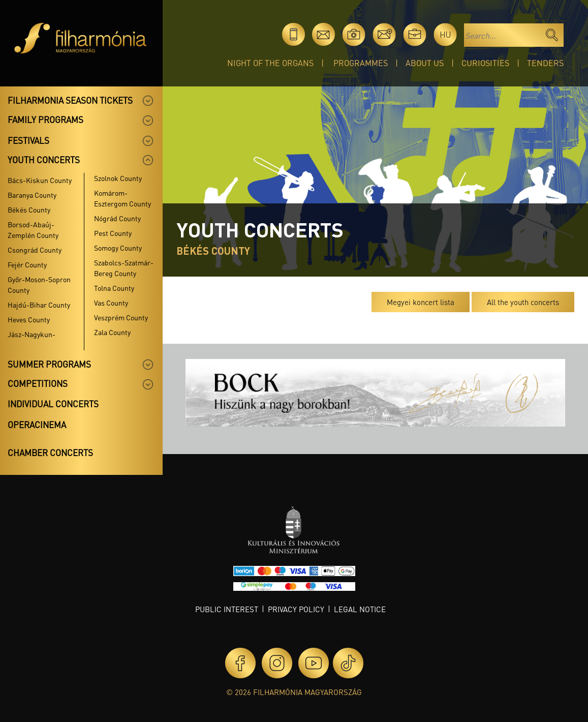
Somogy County (118, 248)
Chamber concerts (50, 453)
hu (445, 34)
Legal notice (360, 609)
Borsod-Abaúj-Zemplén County (33, 230)
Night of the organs (270, 63)
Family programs (45, 119)
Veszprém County (121, 317)
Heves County (29, 319)
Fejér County (27, 264)
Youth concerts (44, 160)
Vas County (111, 303)
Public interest (227, 609)
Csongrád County (35, 250)
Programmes (361, 63)
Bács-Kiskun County (40, 180)
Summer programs (49, 364)
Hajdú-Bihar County (39, 305)
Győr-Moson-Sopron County (39, 284)
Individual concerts (53, 404)
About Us (425, 63)
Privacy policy (296, 609)
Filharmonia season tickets (70, 100)
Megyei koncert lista (421, 302)
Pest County (113, 233)
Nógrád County (117, 218)
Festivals (28, 140)
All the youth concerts (523, 302)
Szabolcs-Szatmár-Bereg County (124, 268)
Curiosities (485, 63)
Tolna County (114, 288)
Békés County (29, 209)
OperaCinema (37, 425)
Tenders (545, 63)
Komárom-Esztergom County (122, 198)
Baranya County (32, 195)
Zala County (112, 332)
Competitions (38, 383)
